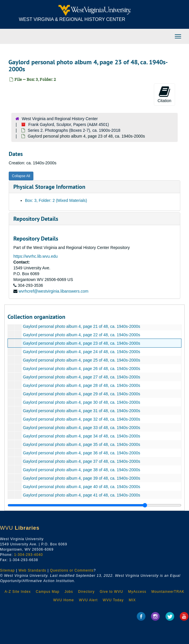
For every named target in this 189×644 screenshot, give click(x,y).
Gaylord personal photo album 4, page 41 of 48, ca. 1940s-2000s (82, 495)
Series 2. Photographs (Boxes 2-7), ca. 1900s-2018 (74, 130)
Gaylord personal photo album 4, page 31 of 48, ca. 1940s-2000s (82, 411)
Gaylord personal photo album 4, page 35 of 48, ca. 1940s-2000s (82, 444)
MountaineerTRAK (168, 592)
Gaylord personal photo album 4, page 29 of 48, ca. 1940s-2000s (82, 394)
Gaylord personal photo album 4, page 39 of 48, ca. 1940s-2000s (82, 478)
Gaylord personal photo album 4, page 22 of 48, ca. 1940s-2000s (82, 335)
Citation (164, 94)
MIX (132, 600)
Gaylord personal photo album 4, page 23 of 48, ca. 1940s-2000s (82, 343)
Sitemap (7, 570)
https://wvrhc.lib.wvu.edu (36, 256)
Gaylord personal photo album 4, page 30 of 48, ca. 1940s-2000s (82, 402)
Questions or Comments (72, 570)
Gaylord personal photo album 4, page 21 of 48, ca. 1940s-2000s (82, 326)
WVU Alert (88, 600)
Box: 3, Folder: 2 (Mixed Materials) (56, 200)
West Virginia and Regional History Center (60, 119)
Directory (86, 592)
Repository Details (36, 219)
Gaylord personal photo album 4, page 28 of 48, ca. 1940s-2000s (82, 385)
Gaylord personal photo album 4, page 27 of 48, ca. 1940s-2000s (82, 377)
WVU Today (113, 600)
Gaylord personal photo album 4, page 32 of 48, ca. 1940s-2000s (82, 419)
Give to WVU (111, 592)
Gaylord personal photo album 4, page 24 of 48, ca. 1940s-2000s (82, 352)
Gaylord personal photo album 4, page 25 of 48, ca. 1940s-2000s (82, 360)
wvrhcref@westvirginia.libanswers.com (54, 291)
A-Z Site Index (18, 592)
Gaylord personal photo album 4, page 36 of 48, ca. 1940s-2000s (82, 453)
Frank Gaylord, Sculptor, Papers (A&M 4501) (69, 124)
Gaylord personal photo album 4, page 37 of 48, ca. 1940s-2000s (82, 461)
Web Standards (33, 570)
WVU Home (63, 600)
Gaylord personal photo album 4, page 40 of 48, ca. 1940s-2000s (82, 487)
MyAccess (137, 592)
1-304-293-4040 (28, 555)
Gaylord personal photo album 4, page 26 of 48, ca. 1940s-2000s (82, 369)
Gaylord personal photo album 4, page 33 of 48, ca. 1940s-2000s (82, 428)
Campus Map (47, 592)
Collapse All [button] (21, 176)
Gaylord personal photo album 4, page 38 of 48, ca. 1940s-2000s (82, 470)
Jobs (69, 592)
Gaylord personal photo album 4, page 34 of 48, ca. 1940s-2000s (82, 436)
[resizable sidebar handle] (94, 505)
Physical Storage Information (49, 187)
